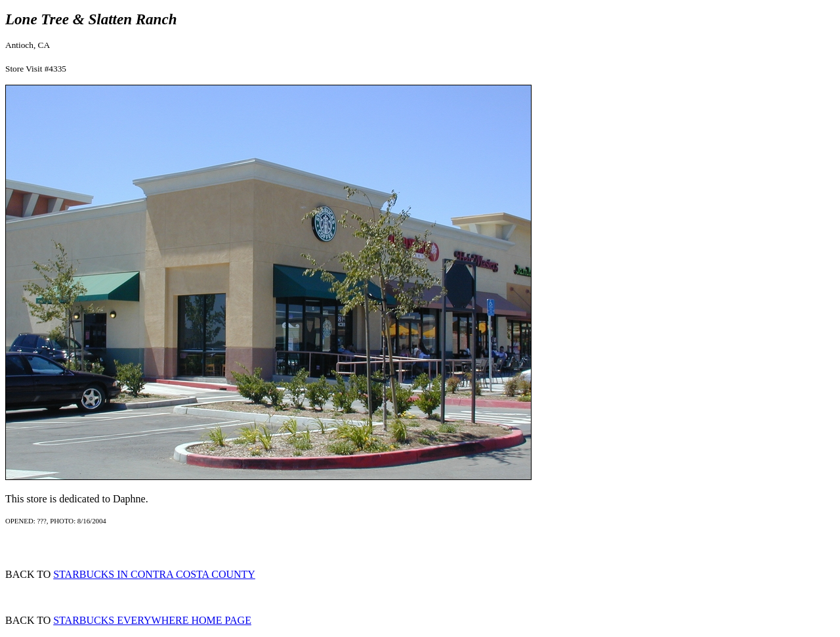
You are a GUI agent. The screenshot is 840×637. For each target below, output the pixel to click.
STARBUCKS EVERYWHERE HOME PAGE (152, 620)
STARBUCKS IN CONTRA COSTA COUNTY (154, 574)
